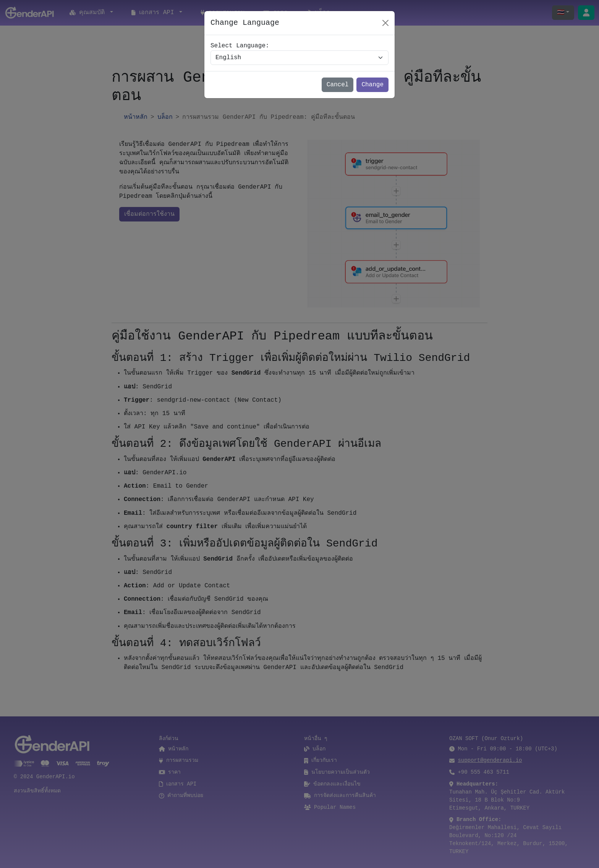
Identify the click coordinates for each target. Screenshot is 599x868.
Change (372, 85)
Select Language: (240, 46)
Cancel (338, 85)
